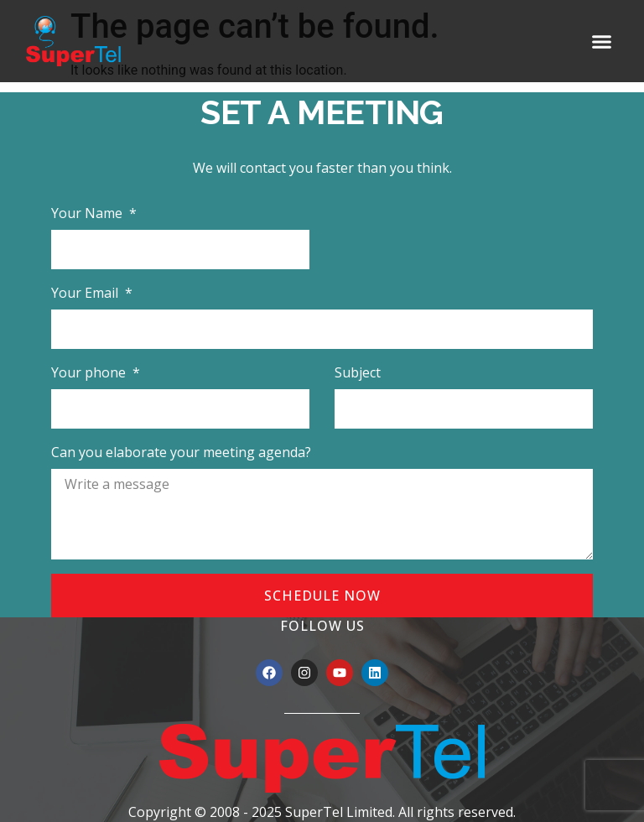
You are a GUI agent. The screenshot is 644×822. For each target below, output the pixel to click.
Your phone (90, 372)
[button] (602, 41)
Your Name (88, 213)
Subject (358, 372)
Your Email (86, 293)
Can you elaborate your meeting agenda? (181, 452)
